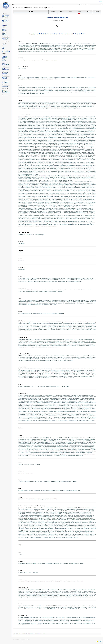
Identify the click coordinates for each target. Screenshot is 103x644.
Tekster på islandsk (5, 20)
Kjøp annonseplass (5, 83)
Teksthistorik (4, 33)
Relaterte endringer (5, 70)
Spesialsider (4, 71)
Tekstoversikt (4, 27)
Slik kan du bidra (5, 86)
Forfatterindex (4, 31)
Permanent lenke (5, 72)
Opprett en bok (4, 90)
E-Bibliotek (4, 45)
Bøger (3, 49)
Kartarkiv (3, 47)
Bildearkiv (3, 46)
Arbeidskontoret (5, 55)
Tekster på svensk (5, 19)
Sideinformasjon (5, 74)
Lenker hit (4, 68)
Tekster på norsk (5, 18)
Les (80, 4)
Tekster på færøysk (5, 22)
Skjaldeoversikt (4, 40)
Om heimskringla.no (21, 641)
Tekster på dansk (30, 634)
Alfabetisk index (5, 26)
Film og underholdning (6, 51)
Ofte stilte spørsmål (5, 65)
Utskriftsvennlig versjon (6, 93)
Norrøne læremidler (5, 50)
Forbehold (26, 641)
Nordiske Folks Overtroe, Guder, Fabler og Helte (57, 17)
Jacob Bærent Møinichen (40, 634)
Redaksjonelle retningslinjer (4, 60)
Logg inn (100, 1)
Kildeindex (4, 28)
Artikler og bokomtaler (6, 41)
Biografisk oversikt (5, 38)
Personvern (15, 641)
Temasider (4, 29)
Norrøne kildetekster (5, 15)
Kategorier (16, 634)
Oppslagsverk (4, 77)
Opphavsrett (4, 62)
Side (13, 4)
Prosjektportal (4, 56)
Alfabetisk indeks (22, 634)
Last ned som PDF (5, 91)
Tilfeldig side (4, 35)
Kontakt (3, 63)
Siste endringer (4, 32)
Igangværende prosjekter (4, 58)
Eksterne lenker (4, 79)
